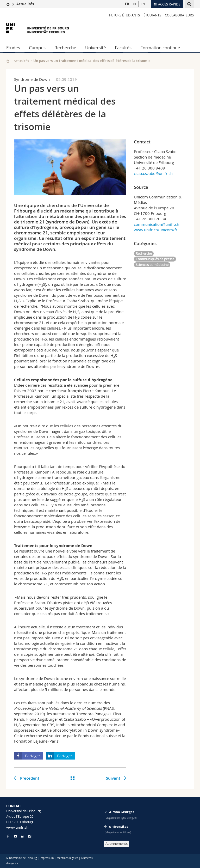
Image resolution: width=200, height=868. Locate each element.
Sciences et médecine (152, 265)
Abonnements (117, 843)
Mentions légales (67, 858)
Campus (37, 48)
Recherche (65, 48)
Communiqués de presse (155, 259)
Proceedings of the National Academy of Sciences (58, 708)
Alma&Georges (122, 812)
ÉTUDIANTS (152, 15)
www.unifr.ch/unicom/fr (156, 230)
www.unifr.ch (17, 827)
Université (96, 48)
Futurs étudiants (124, 15)
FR (127, 4)
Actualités (25, 4)
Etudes (13, 48)
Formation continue (160, 48)
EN (143, 4)
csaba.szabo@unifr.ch (153, 173)
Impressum (47, 858)
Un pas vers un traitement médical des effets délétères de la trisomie (92, 61)
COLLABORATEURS (179, 15)
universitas (119, 827)
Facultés (123, 48)
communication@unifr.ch (157, 224)
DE (135, 4)
